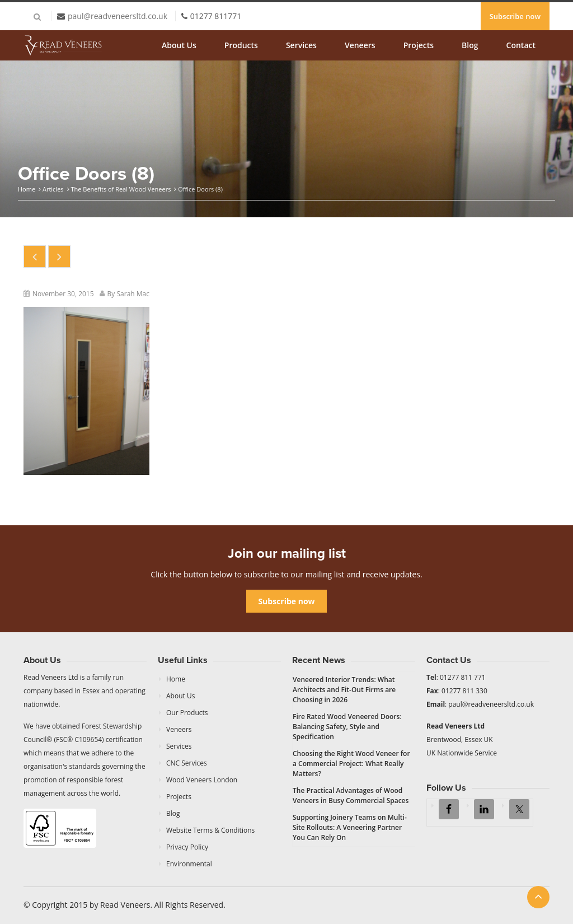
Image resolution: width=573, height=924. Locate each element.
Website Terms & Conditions (210, 830)
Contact (521, 45)
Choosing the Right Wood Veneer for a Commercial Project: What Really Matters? (351, 764)
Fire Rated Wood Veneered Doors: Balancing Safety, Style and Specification (347, 727)
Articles (53, 189)
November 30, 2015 (63, 294)
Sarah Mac (133, 294)
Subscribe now (515, 16)
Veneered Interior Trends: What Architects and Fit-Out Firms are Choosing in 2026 (344, 690)
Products (241, 45)
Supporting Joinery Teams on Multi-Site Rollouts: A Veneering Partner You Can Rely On (350, 827)
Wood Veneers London (202, 780)
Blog (470, 45)
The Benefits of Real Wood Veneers (121, 189)
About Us (179, 45)
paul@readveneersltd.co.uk (118, 16)
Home (27, 189)
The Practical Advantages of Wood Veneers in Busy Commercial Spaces (351, 795)
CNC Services (187, 763)
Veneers (360, 45)
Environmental (189, 864)
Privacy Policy (187, 847)
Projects (419, 45)
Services (301, 45)
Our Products (187, 713)
